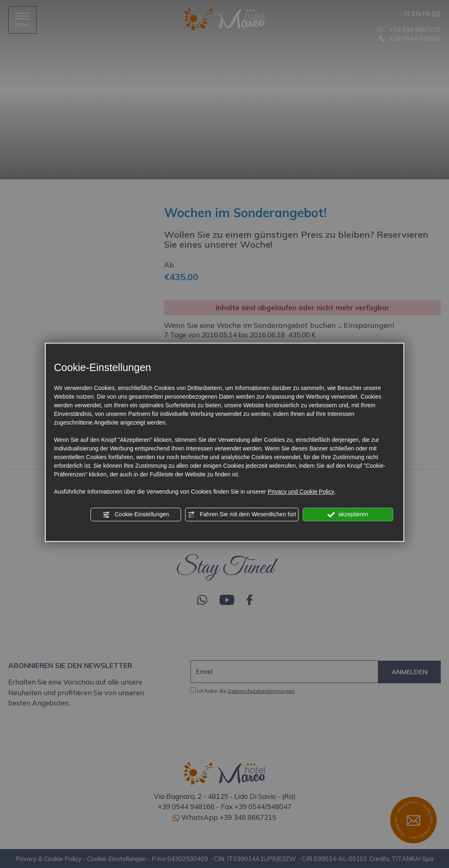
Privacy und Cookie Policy (301, 492)
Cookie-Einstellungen (136, 515)
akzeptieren (348, 515)
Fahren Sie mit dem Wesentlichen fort (242, 515)
